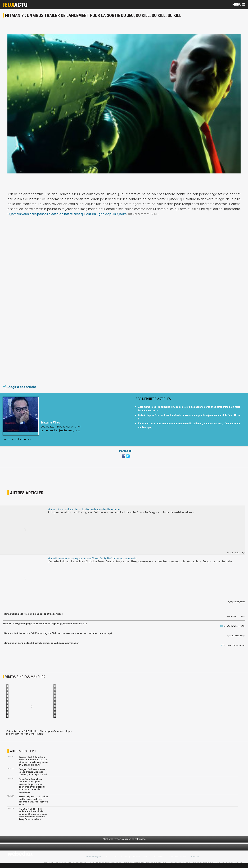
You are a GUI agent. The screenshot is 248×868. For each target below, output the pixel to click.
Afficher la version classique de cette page (124, 841)
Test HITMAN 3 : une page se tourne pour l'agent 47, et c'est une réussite (45, 626)
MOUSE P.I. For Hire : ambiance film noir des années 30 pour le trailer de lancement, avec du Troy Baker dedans (33, 816)
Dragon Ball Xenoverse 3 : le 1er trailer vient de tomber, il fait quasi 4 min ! (34, 774)
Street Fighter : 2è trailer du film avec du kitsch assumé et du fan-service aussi (33, 803)
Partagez (125, 453)
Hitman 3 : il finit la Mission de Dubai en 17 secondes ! (33, 616)
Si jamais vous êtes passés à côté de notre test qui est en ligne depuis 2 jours (67, 214)
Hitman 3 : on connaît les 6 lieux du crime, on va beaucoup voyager (41, 645)
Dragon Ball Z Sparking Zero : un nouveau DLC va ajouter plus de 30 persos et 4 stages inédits (33, 763)
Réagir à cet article (19, 389)
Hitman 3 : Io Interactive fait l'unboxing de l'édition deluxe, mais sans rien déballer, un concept (57, 636)
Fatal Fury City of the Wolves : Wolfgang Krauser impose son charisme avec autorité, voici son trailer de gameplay (33, 788)
